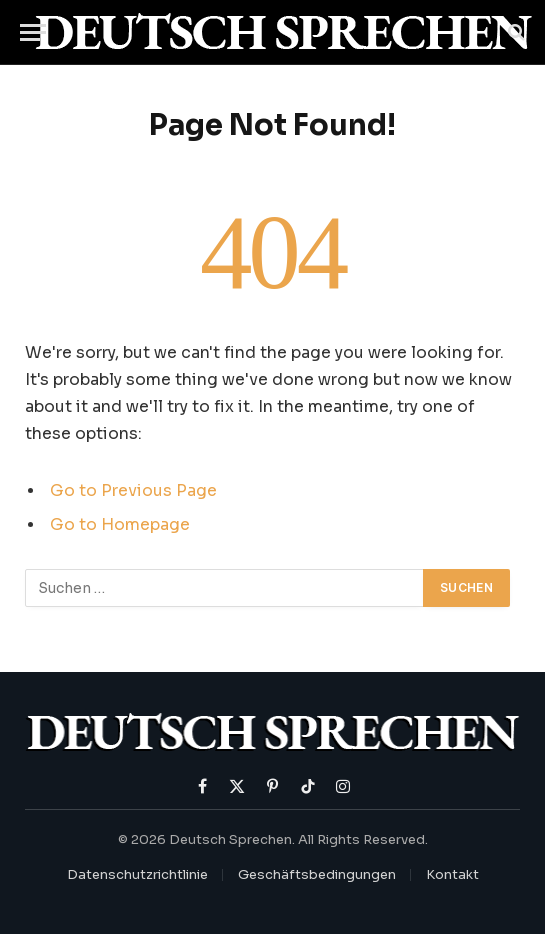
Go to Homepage (120, 525)
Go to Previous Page (133, 491)
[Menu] (33, 32)
